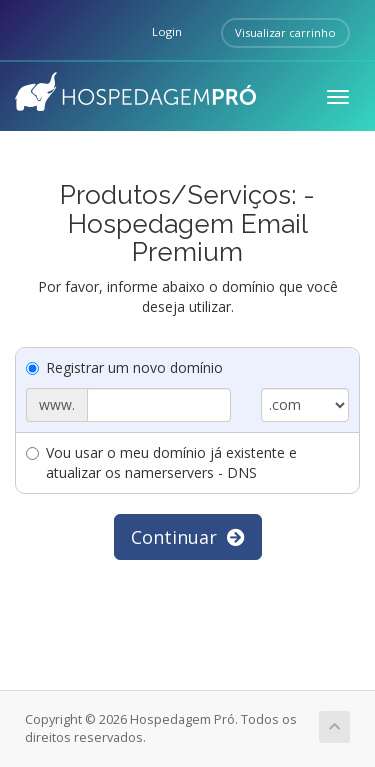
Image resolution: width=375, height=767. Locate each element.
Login (167, 31)
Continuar (188, 537)
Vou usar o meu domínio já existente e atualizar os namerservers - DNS (161, 462)
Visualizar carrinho (285, 32)
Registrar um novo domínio (124, 367)
